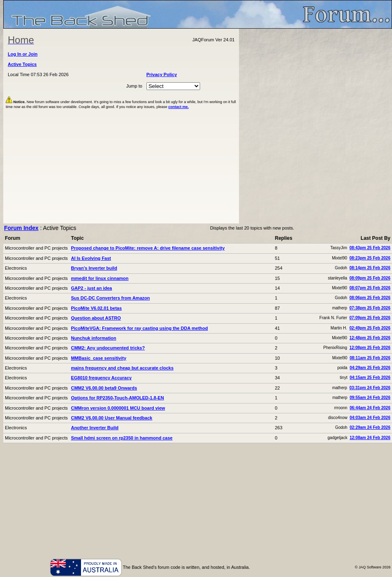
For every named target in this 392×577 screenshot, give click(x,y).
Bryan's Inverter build (94, 268)
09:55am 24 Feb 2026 (370, 398)
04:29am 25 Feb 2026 (370, 368)
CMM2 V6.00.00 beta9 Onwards (104, 388)
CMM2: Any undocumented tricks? (108, 348)
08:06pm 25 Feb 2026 (370, 298)
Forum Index (21, 228)
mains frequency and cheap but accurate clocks (122, 368)
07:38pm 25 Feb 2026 (370, 308)
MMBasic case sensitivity (98, 358)
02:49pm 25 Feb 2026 (370, 328)
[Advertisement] (198, 500)
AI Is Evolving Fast (91, 258)
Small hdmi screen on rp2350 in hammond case (122, 438)
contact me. (178, 107)
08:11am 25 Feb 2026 (370, 358)
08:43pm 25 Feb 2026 (370, 248)
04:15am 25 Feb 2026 (370, 378)
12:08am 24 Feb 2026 (370, 438)
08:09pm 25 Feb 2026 (370, 278)
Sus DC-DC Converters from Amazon (110, 298)
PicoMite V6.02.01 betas (96, 308)
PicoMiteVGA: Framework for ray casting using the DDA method (139, 328)
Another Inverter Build (95, 428)
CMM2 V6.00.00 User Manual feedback (112, 418)
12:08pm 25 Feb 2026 (370, 348)
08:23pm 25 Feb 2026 (370, 258)
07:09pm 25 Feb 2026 (370, 318)
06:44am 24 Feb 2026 (370, 408)
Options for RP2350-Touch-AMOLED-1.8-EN (117, 398)
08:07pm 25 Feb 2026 (370, 288)
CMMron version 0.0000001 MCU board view (118, 408)
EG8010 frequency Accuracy (101, 378)
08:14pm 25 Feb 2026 (370, 268)
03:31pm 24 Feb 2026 (370, 388)
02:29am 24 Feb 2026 (370, 427)
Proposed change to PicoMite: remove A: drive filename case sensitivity (148, 248)
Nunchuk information (93, 338)
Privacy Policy (162, 74)
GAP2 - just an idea (91, 288)
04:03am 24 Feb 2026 (370, 418)
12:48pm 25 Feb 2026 (370, 338)
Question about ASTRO (96, 318)
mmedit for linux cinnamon (100, 278)
